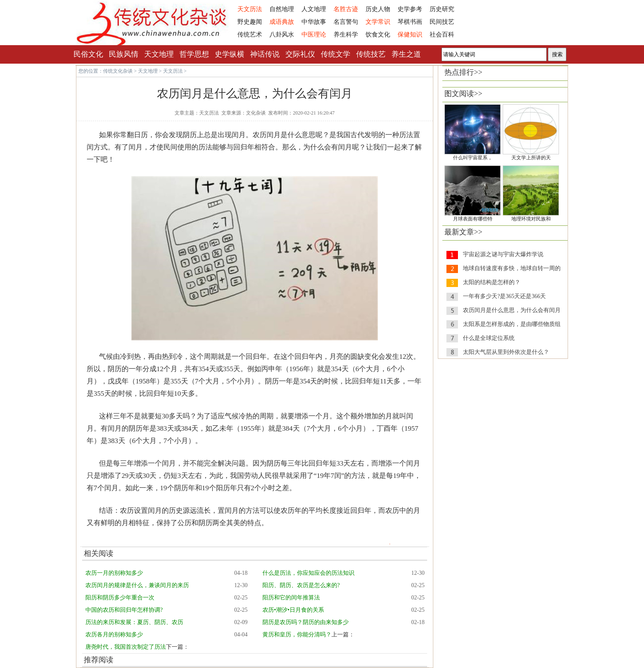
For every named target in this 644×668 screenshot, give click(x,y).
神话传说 (265, 54)
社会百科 (442, 34)
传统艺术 (250, 34)
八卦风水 (282, 34)
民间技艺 (442, 22)
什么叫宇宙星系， (473, 158)
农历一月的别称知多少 (114, 573)
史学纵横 (230, 54)
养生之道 (406, 54)
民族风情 (124, 54)
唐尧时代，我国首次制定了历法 (126, 647)
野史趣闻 (250, 22)
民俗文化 (88, 54)
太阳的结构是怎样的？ (492, 282)
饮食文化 (378, 34)
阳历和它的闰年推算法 (291, 598)
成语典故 (282, 22)
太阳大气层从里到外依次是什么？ (506, 352)
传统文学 (336, 54)
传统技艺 (371, 54)
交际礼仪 (300, 54)
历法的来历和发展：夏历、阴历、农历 (134, 622)
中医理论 (314, 34)
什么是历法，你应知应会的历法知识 (308, 573)
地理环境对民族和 (531, 219)
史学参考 (410, 9)
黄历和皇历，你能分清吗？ (297, 635)
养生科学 (346, 34)
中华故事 (314, 22)
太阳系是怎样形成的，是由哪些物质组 (512, 324)
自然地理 (282, 9)
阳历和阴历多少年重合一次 (120, 598)
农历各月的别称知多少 (114, 635)
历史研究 (442, 9)
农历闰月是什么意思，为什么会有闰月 (512, 310)
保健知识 (410, 34)
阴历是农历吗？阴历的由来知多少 (306, 622)
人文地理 (314, 9)
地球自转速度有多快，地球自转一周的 (512, 268)
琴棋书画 (410, 22)
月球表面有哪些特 (473, 219)
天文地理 (159, 54)
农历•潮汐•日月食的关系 (293, 610)
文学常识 (378, 22)
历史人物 (378, 9)
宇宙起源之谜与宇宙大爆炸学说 (503, 254)
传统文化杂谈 (118, 71)
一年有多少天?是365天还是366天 (504, 296)
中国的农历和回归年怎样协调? (124, 610)
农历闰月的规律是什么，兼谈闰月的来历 (137, 585)
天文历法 (250, 9)
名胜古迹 (346, 9)
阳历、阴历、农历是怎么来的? (301, 585)
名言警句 (346, 22)
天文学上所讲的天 (531, 158)
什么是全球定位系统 (489, 338)
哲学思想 (194, 54)
